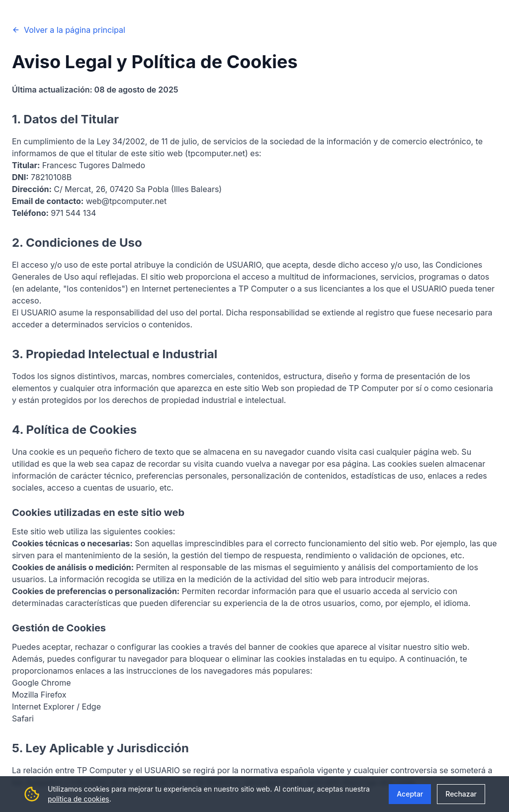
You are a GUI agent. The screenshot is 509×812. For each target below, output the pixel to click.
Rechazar (461, 794)
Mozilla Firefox (39, 695)
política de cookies (79, 799)
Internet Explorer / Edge (56, 707)
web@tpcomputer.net (126, 201)
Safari (23, 718)
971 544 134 (73, 213)
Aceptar (410, 794)
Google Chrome (41, 683)
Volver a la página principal (69, 30)
